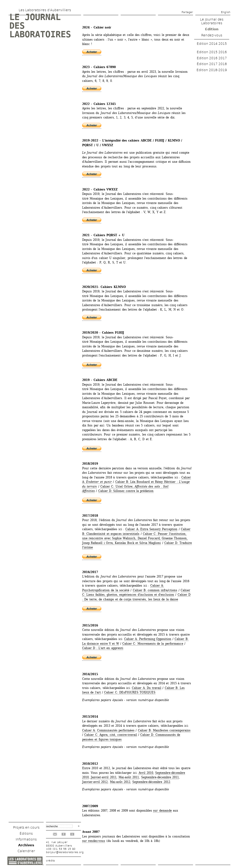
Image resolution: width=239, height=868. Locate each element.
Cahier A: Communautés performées (108, 730)
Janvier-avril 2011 (104, 777)
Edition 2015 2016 (212, 52)
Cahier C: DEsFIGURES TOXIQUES (130, 692)
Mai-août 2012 (120, 782)
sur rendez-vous (94, 841)
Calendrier (26, 851)
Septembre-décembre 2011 (160, 777)
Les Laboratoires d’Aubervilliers (45, 10)
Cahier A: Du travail (147, 688)
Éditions (26, 833)
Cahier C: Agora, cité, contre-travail (111, 735)
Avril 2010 (146, 773)
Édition (212, 29)
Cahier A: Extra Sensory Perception (151, 529)
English (226, 12)
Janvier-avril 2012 (95, 782)
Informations (26, 839)
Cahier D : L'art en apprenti (103, 648)
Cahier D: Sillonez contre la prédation (126, 491)
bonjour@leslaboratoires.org (65, 852)
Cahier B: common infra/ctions (155, 590)
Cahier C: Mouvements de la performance (153, 644)
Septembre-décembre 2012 (151, 782)
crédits (50, 861)
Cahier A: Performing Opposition (148, 639)
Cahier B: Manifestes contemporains (164, 730)
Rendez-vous (212, 35)
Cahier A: (157, 586)
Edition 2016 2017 (212, 58)
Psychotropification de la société (106, 590)
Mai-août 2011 (129, 777)
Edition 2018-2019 (212, 70)
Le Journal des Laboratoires (212, 21)
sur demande (162, 811)
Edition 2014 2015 (212, 44)
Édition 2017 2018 (212, 64)
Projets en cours (26, 827)
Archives (26, 845)
